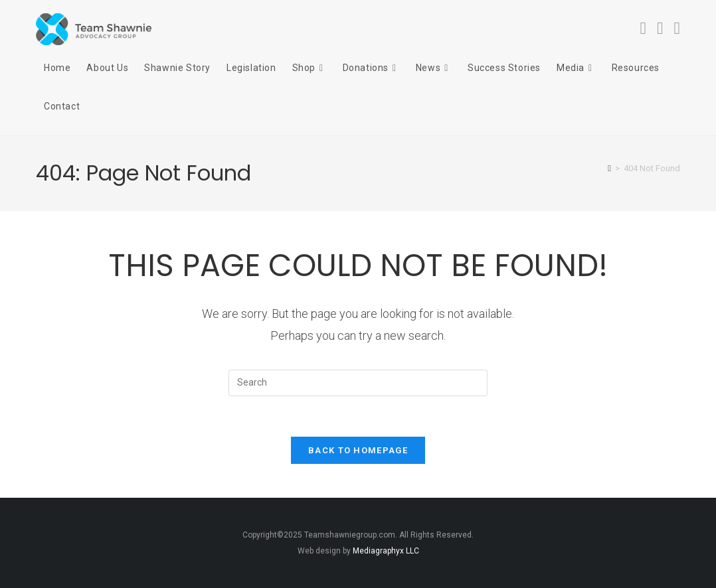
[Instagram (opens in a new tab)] (660, 28)
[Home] (609, 168)
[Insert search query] (358, 383)
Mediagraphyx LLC (386, 551)
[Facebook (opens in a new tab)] (644, 28)
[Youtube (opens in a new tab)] (677, 28)
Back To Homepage (358, 450)
